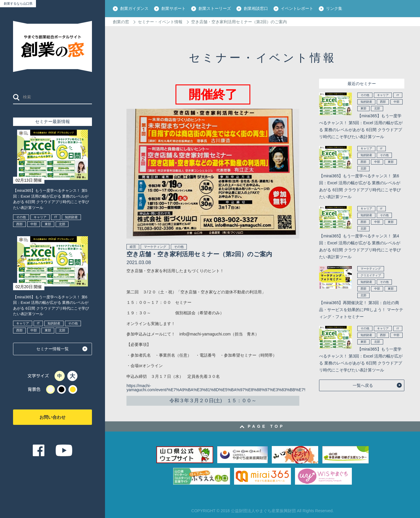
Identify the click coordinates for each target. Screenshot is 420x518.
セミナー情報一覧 (52, 349)
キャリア (40, 217)
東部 (48, 224)
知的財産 (71, 217)
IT (56, 217)
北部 (62, 224)
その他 (21, 217)
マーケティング (155, 247)
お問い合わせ (52, 417)
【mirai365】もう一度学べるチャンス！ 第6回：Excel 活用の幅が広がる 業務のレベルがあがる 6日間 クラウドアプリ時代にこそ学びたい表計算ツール (51, 306)
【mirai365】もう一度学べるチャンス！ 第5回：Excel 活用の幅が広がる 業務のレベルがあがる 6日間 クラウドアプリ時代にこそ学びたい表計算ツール (51, 199)
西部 (19, 224)
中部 (34, 224)
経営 (133, 247)
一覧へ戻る (363, 385)
